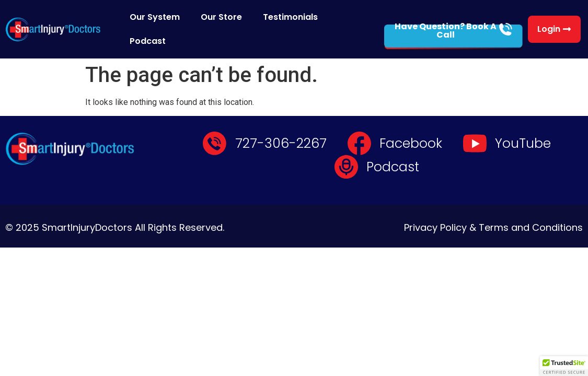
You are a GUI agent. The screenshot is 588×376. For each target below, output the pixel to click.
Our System (155, 17)
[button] (564, 366)
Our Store (221, 17)
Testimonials (290, 17)
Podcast (148, 41)
